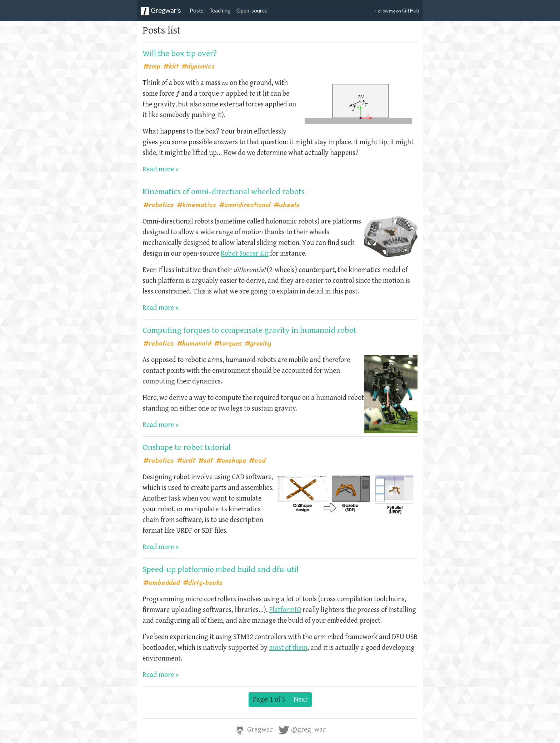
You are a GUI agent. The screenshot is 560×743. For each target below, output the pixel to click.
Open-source (252, 10)
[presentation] (225, 84)
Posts (197, 10)
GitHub (397, 10)
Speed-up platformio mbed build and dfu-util (221, 569)
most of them (288, 648)
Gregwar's (161, 11)
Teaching (220, 10)
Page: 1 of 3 (269, 700)
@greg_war (302, 730)
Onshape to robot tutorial (187, 447)
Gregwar (254, 730)
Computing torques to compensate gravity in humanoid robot (249, 330)
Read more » (161, 169)
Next (301, 700)
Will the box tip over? (180, 54)
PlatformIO (285, 610)
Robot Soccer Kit (245, 254)
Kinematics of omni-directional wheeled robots (224, 192)
